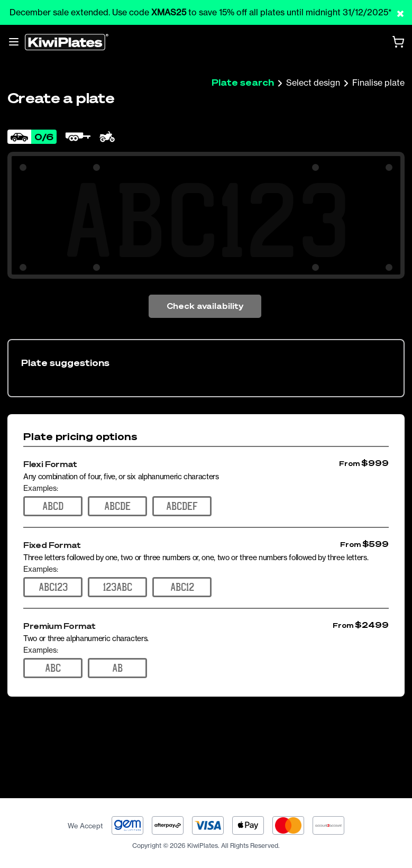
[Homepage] (67, 42)
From (349, 464)
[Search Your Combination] (206, 220)
